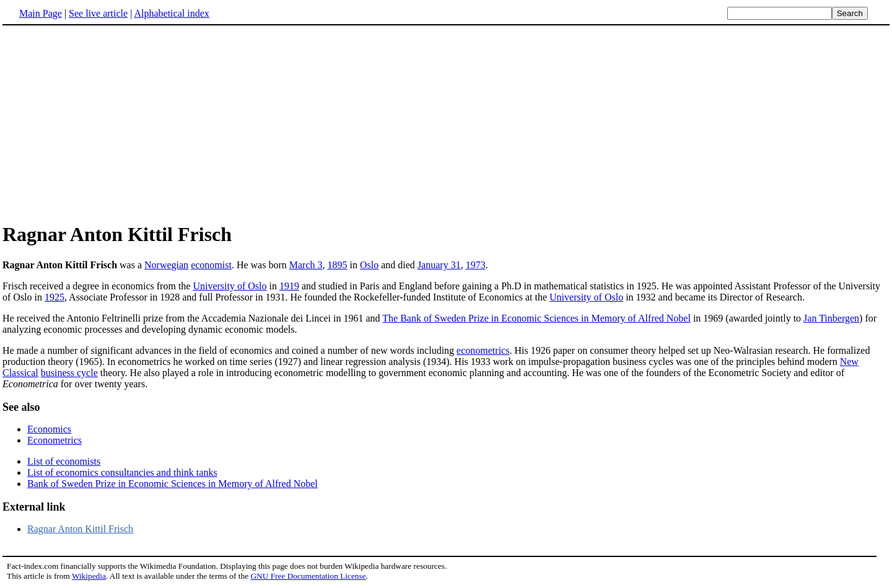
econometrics (483, 350)
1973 (476, 265)
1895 (338, 265)
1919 (289, 286)
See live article (98, 13)
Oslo (369, 265)
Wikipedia (89, 576)
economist (211, 265)
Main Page (41, 13)
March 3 (306, 265)
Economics (49, 429)
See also (21, 407)
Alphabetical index (171, 13)
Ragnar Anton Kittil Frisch (80, 529)
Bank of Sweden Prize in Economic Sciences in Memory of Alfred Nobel (173, 484)
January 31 (439, 265)
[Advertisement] (107, 123)
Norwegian (166, 265)
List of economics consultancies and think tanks (122, 472)
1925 (55, 297)
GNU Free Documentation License (308, 576)
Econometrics (55, 440)
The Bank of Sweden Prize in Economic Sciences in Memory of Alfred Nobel (536, 318)
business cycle (69, 373)
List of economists (64, 461)
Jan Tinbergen (831, 318)
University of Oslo (230, 286)
